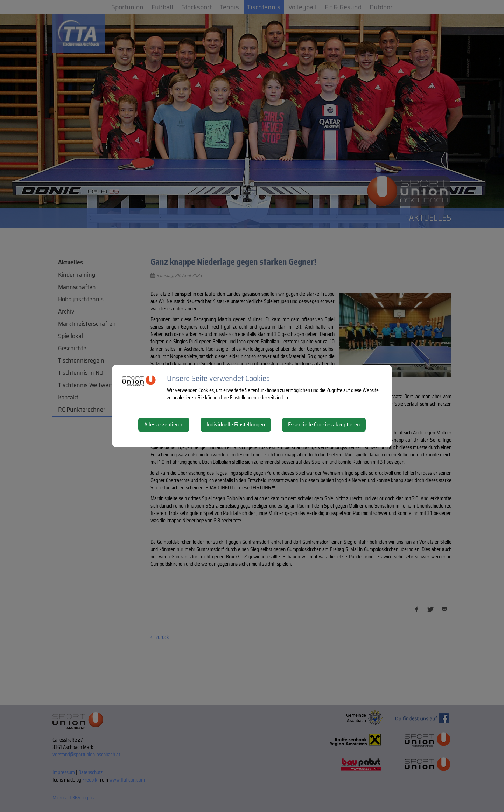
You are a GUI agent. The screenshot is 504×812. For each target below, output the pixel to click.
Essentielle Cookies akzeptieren (324, 424)
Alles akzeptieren (164, 424)
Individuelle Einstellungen (236, 424)
